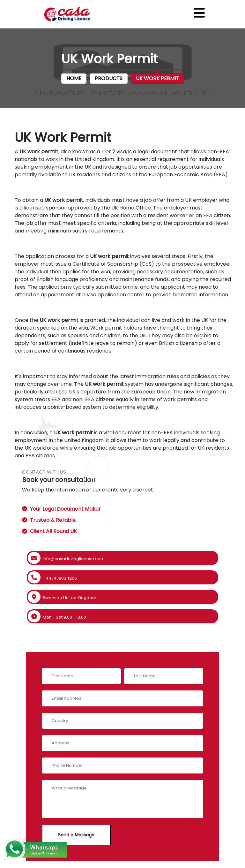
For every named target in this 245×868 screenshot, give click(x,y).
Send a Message (76, 835)
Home (74, 78)
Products (109, 78)
